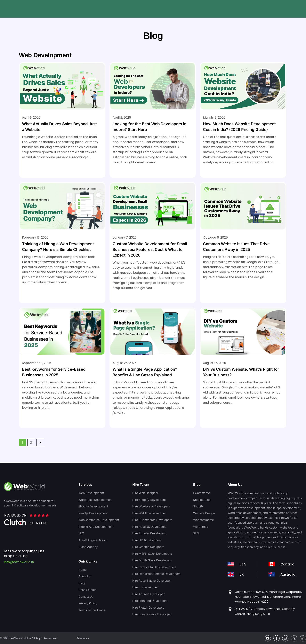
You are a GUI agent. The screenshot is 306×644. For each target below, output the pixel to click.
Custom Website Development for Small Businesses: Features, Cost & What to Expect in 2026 (150, 250)
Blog (197, 485)
